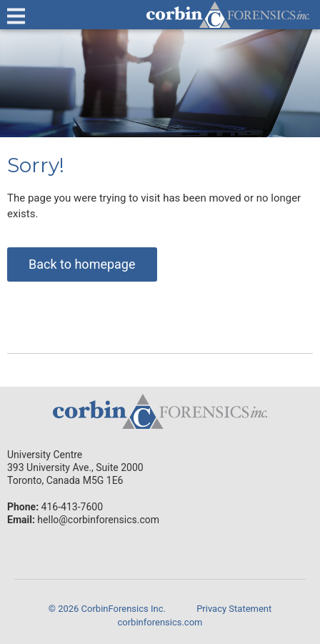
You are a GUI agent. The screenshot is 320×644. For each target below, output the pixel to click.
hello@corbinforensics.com (98, 520)
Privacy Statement (234, 609)
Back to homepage (82, 264)
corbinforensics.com (160, 622)
